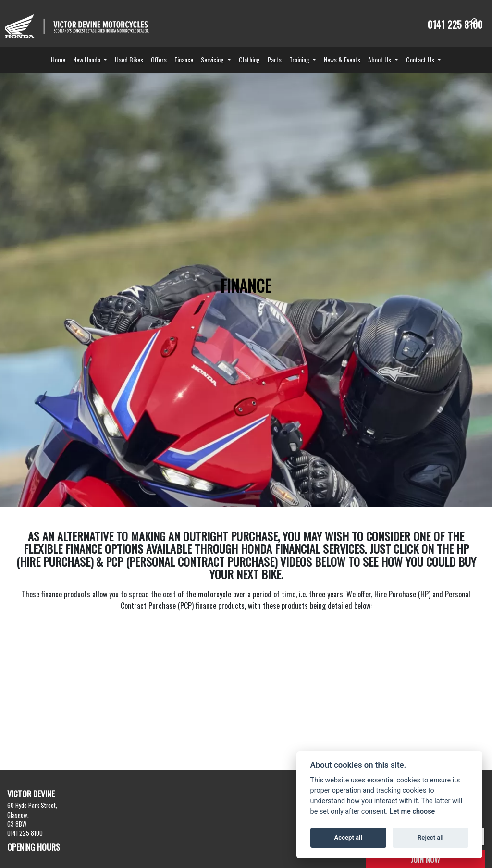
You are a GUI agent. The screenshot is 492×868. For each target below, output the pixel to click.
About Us (380, 59)
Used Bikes (129, 59)
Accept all (348, 837)
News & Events (342, 59)
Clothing (249, 59)
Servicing (213, 59)
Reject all (430, 837)
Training (300, 59)
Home (58, 59)
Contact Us (421, 59)
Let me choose (412, 812)
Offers (159, 59)
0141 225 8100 (455, 25)
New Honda (87, 59)
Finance (184, 59)
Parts (275, 59)
